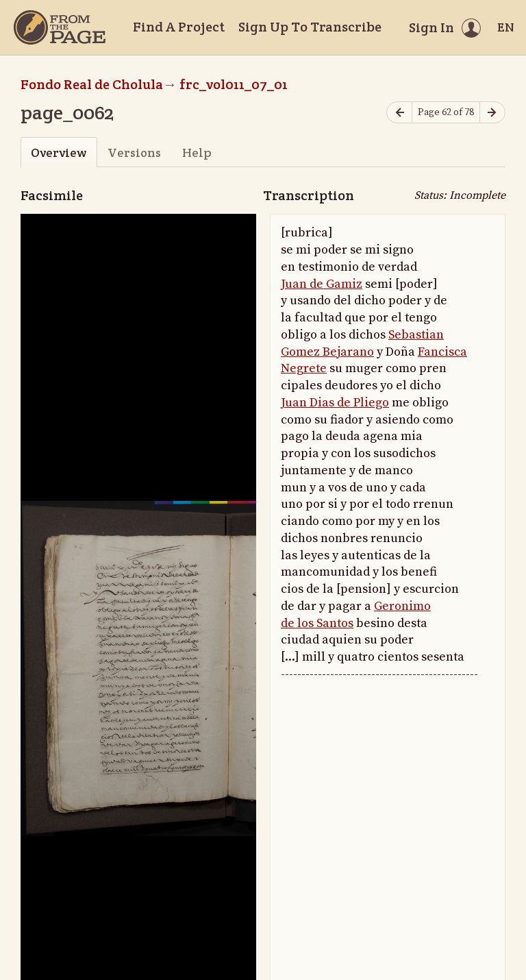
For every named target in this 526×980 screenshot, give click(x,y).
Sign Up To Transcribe (310, 27)
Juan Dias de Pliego (335, 403)
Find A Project (179, 27)
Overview (59, 152)
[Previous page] (399, 113)
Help (197, 152)
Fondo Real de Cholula (92, 84)
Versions (134, 152)
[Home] (60, 27)
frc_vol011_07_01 (234, 84)
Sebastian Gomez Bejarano (362, 343)
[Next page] (492, 113)
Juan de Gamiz (322, 284)
